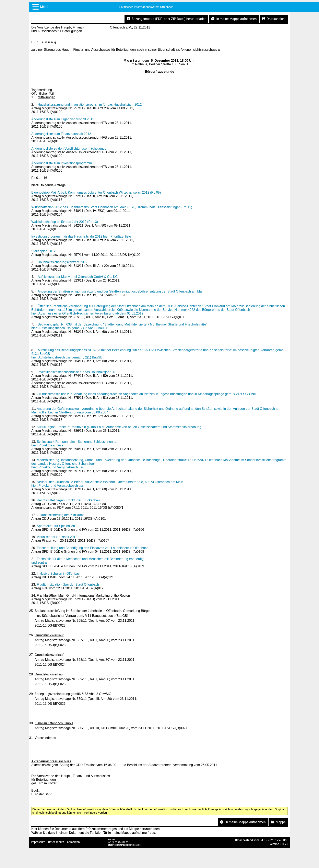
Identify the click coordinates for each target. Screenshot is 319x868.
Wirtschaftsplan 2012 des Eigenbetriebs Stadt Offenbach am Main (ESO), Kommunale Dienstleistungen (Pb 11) (112, 207)
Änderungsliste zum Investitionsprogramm (62, 163)
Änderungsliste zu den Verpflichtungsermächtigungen (70, 149)
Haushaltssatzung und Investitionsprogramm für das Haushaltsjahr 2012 (90, 105)
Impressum (38, 842)
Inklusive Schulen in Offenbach (59, 574)
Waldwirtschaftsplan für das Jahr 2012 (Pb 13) (65, 222)
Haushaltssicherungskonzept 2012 (63, 262)
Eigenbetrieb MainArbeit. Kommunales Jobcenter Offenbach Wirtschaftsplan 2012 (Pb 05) (96, 192)
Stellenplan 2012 (43, 251)
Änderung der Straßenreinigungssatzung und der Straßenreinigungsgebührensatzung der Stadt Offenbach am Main (121, 291)
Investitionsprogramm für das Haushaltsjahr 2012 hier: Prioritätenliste (81, 236)
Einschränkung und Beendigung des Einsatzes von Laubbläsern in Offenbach (93, 548)
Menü (44, 7)
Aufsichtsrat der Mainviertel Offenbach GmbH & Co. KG (78, 277)
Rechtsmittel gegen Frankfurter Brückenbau (68, 500)
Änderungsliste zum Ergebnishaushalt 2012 (63, 119)
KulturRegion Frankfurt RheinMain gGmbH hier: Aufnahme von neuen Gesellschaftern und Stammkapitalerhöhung (119, 427)
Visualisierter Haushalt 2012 (57, 537)
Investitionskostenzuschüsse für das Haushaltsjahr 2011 (78, 372)
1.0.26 (284, 844)
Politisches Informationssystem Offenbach (146, 7)
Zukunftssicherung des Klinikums (61, 515)
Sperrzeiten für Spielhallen (56, 526)
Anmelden (73, 842)
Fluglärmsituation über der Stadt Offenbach (68, 585)
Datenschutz (56, 842)
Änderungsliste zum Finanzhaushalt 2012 (61, 134)
